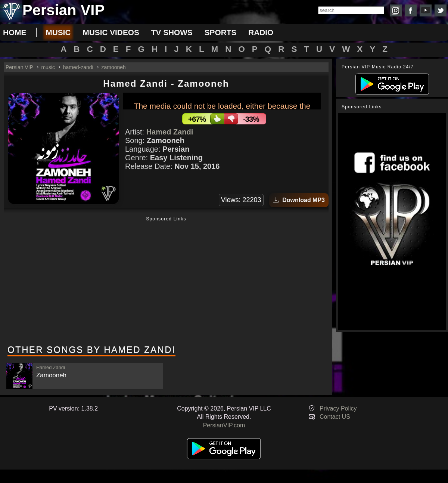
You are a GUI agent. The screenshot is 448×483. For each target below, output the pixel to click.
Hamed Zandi (170, 132)
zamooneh (114, 67)
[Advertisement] (166, 281)
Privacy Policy (338, 408)
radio (261, 32)
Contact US (335, 417)
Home (15, 32)
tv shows (172, 32)
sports (221, 32)
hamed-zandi (78, 67)
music (58, 32)
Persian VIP (19, 67)
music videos (111, 32)
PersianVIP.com (224, 425)
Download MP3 (299, 200)
